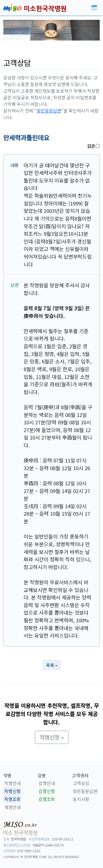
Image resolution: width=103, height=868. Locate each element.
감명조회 (47, 799)
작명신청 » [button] (52, 737)
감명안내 (47, 783)
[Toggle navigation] (94, 8)
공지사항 (81, 799)
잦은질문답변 (49, 111)
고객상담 (81, 783)
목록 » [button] (52, 665)
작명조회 (12, 799)
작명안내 (12, 783)
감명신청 (47, 791)
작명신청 (12, 791)
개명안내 (12, 807)
